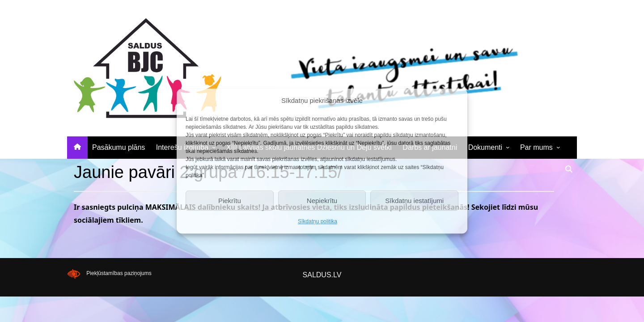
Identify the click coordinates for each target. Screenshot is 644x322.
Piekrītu (230, 201)
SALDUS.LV (322, 275)
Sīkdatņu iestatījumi (414, 201)
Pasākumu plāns (119, 147)
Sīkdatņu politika (318, 221)
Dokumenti (485, 147)
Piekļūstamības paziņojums (119, 274)
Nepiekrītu (322, 201)
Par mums (536, 147)
